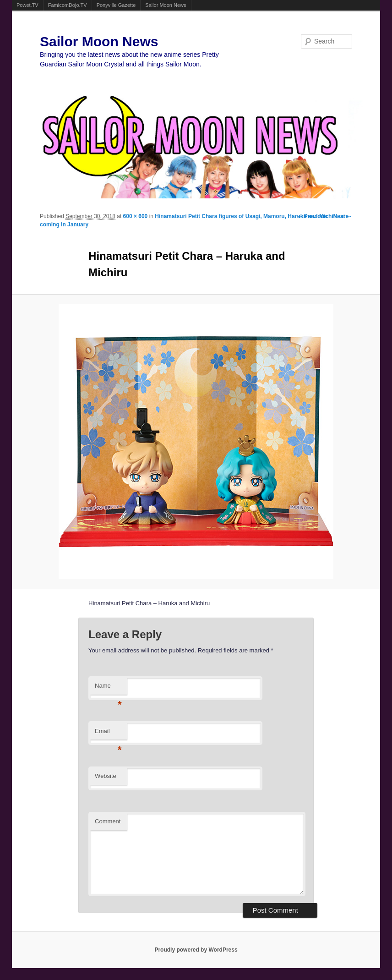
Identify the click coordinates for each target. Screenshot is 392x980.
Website (106, 776)
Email (108, 734)
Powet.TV (27, 5)
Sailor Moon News (166, 5)
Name (108, 688)
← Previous (312, 216)
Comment (108, 821)
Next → (343, 216)
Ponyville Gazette (116, 5)
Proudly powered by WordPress (196, 950)
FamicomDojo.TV (68, 5)
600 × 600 (136, 216)
